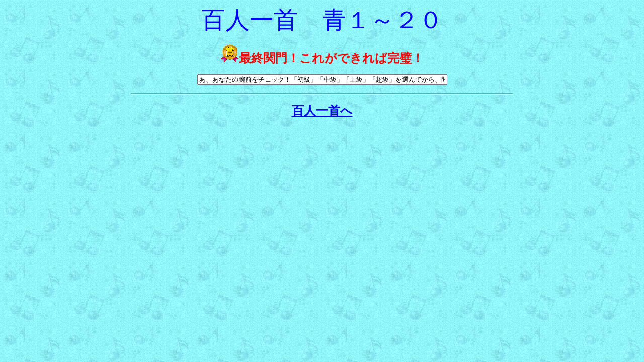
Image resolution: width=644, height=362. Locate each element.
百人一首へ (322, 111)
